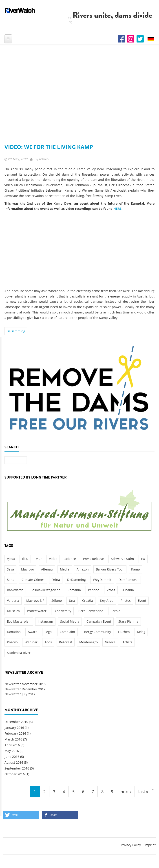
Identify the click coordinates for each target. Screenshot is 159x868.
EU (143, 559)
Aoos (48, 642)
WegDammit (102, 580)
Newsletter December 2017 (25, 689)
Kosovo (12, 642)
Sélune (57, 601)
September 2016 (17, 768)
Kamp (136, 569)
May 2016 (12, 751)
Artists (127, 642)
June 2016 (12, 757)
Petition (94, 590)
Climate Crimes (33, 580)
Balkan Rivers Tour (110, 569)
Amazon (83, 569)
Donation (14, 632)
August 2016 (14, 762)
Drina (56, 580)
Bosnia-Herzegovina (45, 590)
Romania (74, 590)
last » (143, 792)
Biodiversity (62, 611)
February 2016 (15, 733)
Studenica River (19, 653)
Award (33, 632)
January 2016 (14, 728)
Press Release (93, 559)
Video (53, 559)
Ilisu (25, 559)
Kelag (141, 632)
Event (142, 601)
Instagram (45, 621)
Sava (10, 569)
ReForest (66, 642)
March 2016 (13, 739)
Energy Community (97, 632)
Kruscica (13, 611)
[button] (21, 815)
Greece (110, 642)
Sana (11, 580)
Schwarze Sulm (122, 559)
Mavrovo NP (35, 601)
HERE (117, 209)
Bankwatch (15, 590)
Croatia (88, 601)
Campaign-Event (99, 621)
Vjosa (11, 559)
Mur (39, 559)
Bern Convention (91, 611)
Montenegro (88, 642)
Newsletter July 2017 (20, 694)
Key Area (107, 601)
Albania (128, 590)
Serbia (116, 611)
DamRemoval (128, 580)
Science (70, 559)
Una (72, 601)
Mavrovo (28, 569)
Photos (126, 601)
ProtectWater (37, 611)
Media (65, 569)
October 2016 (15, 774)
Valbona (13, 601)
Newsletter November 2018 (25, 684)
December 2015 (16, 722)
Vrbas (111, 590)
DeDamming (16, 331)
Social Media (70, 621)
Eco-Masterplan (19, 621)
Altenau (47, 569)
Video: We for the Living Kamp (49, 147)
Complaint (67, 632)
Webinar (31, 642)
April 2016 (12, 745)
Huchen (124, 632)
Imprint (150, 845)
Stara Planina (128, 621)
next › (126, 792)
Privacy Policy (131, 845)
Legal (49, 632)
